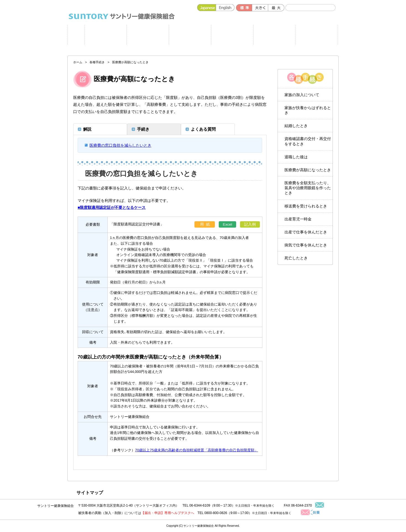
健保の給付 (190, 35)
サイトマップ (90, 493)
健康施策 (148, 35)
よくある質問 (317, 35)
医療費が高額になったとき (308, 170)
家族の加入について (302, 95)
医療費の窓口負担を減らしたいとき (120, 145)
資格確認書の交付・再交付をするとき (308, 141)
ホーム (76, 35)
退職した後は (296, 157)
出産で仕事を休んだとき (306, 232)
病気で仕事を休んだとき (306, 245)
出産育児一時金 (298, 219)
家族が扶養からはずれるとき (308, 110)
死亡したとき (296, 258)
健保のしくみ (232, 35)
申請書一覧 (105, 35)
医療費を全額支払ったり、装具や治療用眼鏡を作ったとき (308, 188)
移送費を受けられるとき (306, 206)
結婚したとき (296, 126)
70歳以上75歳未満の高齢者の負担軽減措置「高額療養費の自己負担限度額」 (197, 450)
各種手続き (274, 35)
